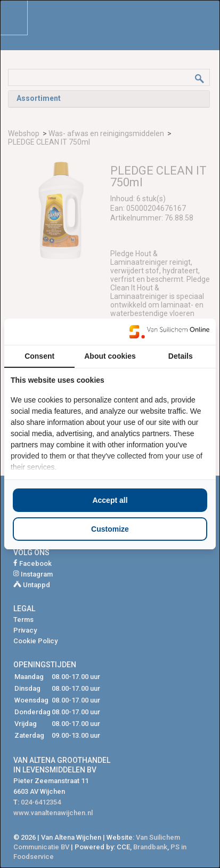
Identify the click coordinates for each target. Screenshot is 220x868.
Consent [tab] (39, 356)
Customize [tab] (110, 529)
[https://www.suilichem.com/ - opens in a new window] (169, 332)
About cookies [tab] (110, 356)
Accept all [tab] (110, 500)
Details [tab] (181, 356)
